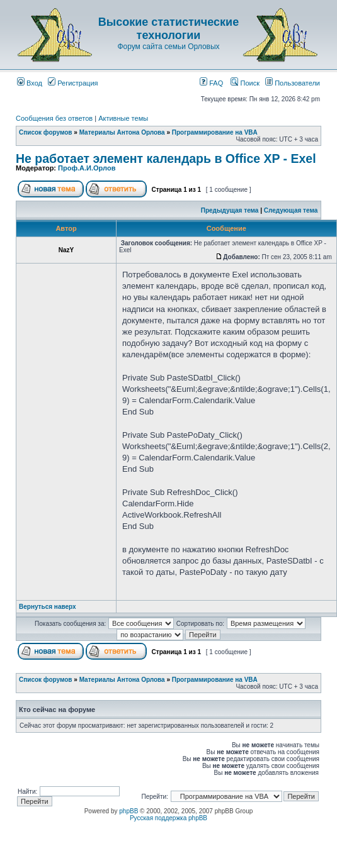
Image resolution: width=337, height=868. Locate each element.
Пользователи (293, 83)
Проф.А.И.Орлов (87, 168)
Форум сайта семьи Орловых (168, 47)
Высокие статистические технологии (168, 29)
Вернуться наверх (48, 607)
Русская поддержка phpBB (168, 818)
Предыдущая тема (230, 210)
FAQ (211, 83)
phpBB (129, 811)
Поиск (245, 83)
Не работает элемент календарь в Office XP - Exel (166, 159)
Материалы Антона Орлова (122, 132)
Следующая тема (291, 210)
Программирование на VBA (215, 132)
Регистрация (73, 83)
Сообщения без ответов (54, 118)
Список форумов (46, 132)
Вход (30, 83)
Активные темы (123, 118)
